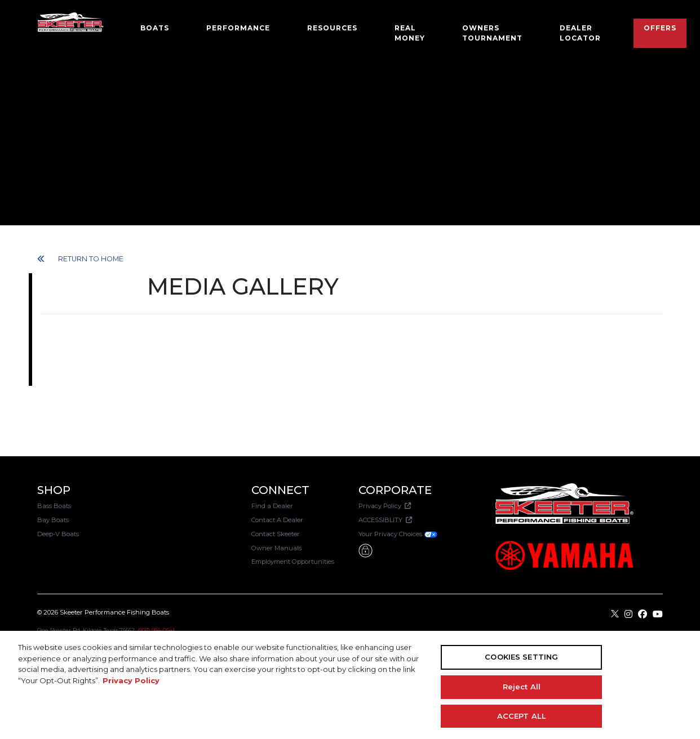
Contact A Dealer (277, 520)
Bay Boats (53, 520)
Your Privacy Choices (398, 534)
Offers (660, 28)
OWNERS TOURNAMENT (492, 33)
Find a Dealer (272, 506)
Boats (155, 28)
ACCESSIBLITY (385, 520)
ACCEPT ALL (522, 715)
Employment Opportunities (293, 562)
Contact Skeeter (276, 534)
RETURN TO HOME (80, 259)
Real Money (410, 33)
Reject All (522, 687)
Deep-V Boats (58, 534)
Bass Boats (54, 506)
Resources (332, 28)
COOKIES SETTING (521, 657)
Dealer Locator (580, 33)
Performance (238, 28)
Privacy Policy (385, 506)
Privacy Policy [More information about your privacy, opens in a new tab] (131, 680)
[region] (350, 685)
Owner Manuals (276, 548)
